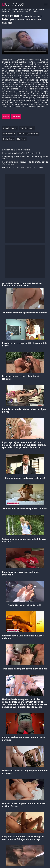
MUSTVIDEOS (13, 4)
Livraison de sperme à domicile (16, 150)
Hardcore (23, 10)
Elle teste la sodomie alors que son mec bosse (23, 168)
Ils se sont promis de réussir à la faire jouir (21, 153)
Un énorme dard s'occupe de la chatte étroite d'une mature (25, 163)
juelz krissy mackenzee (28, 134)
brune (6, 116)
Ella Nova (21, 139)
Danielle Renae (10, 128)
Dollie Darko (9, 139)
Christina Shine (27, 128)
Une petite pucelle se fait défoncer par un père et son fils (25, 158)
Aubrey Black (9, 134)
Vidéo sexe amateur (10, 10)
